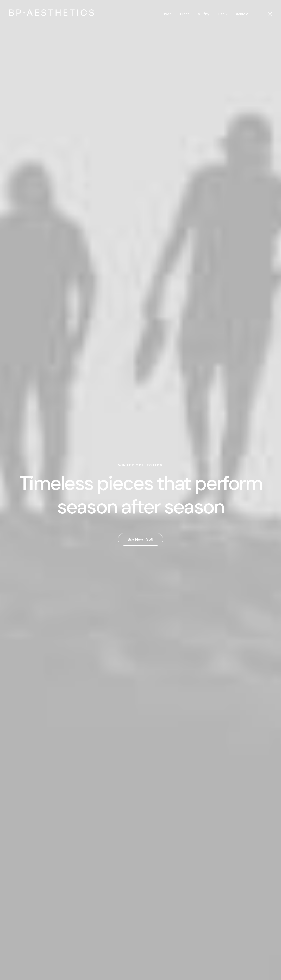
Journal (184, 917)
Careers (185, 924)
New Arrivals (156, 931)
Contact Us (221, 917)
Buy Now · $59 (141, 143)
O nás (185, 14)
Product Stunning (88, 667)
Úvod (167, 14)
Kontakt (242, 14)
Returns (218, 903)
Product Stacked (140, 394)
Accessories (157, 924)
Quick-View (86, 289)
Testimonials (190, 910)
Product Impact (141, 667)
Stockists (252, 904)
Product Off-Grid (36, 667)
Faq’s (215, 890)
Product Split (53, 394)
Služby (204, 14)
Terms (217, 910)
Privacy (217, 924)
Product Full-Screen (246, 667)
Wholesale (253, 898)
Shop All (152, 890)
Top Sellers (155, 958)
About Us (187, 890)
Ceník (223, 14)
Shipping (218, 897)
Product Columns (228, 394)
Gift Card (154, 951)
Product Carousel (193, 667)
